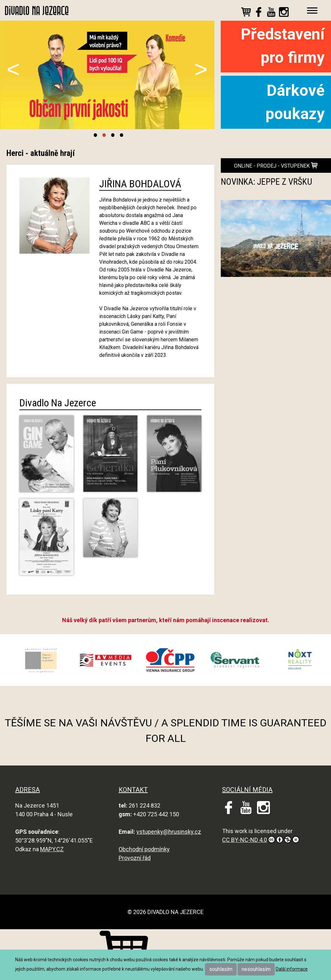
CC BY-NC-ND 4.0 (261, 840)
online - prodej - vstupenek (276, 165)
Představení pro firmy (283, 46)
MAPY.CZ (52, 849)
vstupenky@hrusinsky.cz (169, 832)
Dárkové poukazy (295, 102)
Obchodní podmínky (144, 849)
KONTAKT (133, 790)
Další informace (292, 969)
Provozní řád (135, 858)
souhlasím (221, 969)
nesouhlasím (256, 969)
